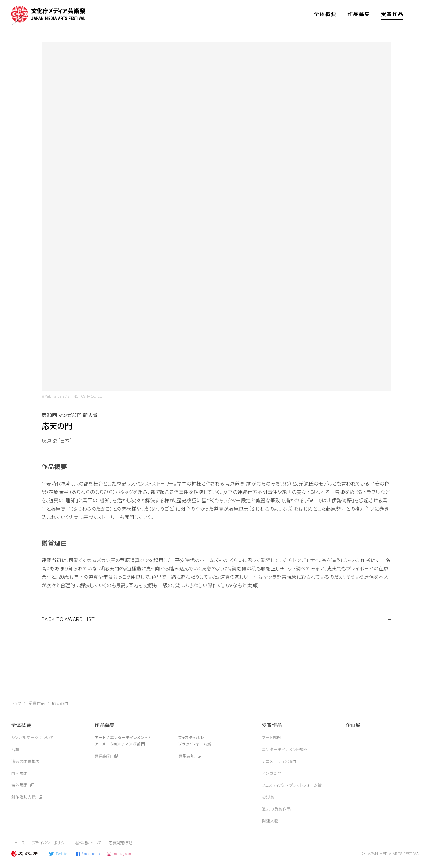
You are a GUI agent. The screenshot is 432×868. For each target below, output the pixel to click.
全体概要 (325, 14)
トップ (16, 704)
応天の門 (60, 704)
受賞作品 (392, 14)
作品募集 (359, 14)
